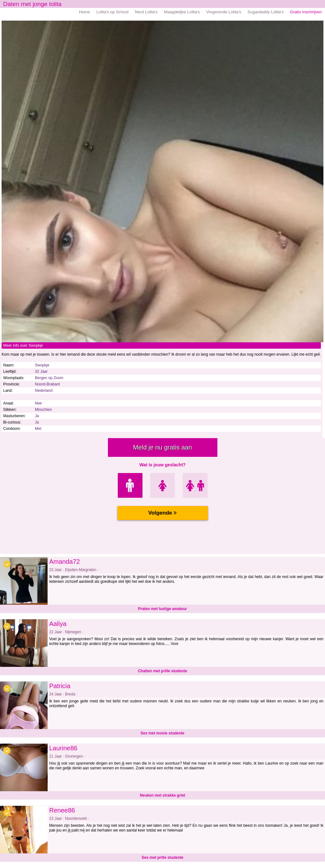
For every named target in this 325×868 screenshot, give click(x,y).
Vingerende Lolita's (224, 12)
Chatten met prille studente (163, 671)
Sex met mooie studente (162, 733)
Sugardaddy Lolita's (266, 12)
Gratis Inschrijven (306, 12)
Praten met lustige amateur (162, 609)
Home (85, 12)
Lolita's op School (112, 12)
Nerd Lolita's (146, 12)
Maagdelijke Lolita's (182, 12)
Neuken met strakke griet (163, 795)
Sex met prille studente (162, 858)
